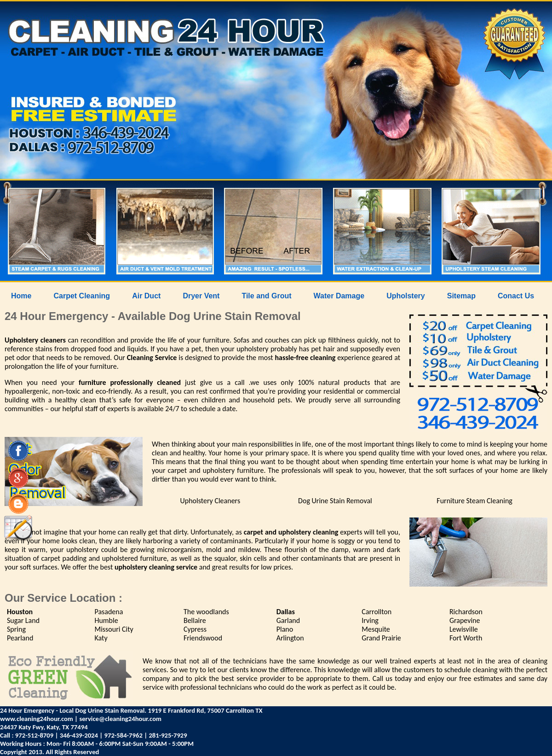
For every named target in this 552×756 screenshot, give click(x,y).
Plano (285, 629)
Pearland (20, 638)
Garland (288, 620)
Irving (370, 620)
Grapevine (465, 620)
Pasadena (109, 612)
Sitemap (461, 296)
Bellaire (195, 620)
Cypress (195, 629)
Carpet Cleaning (82, 296)
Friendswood (203, 638)
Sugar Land (23, 620)
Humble (106, 620)
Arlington (290, 638)
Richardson (466, 612)
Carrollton (377, 612)
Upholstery (406, 296)
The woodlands (206, 612)
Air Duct (146, 296)
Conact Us (516, 296)
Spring (16, 629)
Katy (101, 638)
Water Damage (339, 296)
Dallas (286, 612)
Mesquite (376, 629)
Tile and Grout (266, 296)
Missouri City (114, 629)
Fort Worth (466, 638)
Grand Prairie (381, 638)
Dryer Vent (201, 296)
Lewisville (464, 629)
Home (21, 296)
